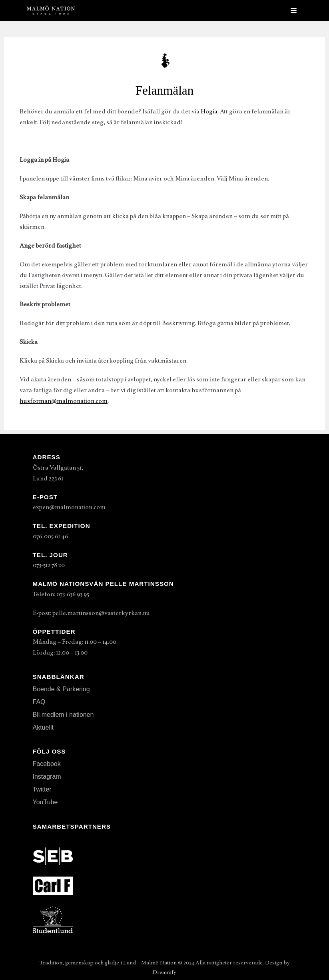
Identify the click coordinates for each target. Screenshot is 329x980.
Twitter (42, 789)
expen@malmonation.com (69, 507)
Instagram (47, 777)
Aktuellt (43, 727)
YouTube (45, 802)
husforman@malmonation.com (64, 401)
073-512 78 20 (49, 565)
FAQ (39, 702)
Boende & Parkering (61, 689)
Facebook (47, 764)
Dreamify (164, 972)
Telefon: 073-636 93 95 (61, 594)
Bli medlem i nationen (63, 715)
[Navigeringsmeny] (294, 10)
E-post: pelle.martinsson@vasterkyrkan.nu (91, 613)
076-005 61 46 (50, 536)
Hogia (209, 111)
